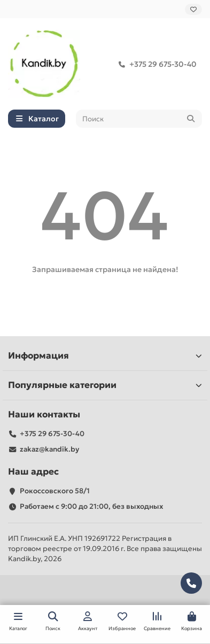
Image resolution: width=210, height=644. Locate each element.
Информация (105, 356)
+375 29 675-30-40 (155, 64)
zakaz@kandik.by (49, 449)
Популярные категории (105, 385)
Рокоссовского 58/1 (55, 491)
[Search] (139, 119)
